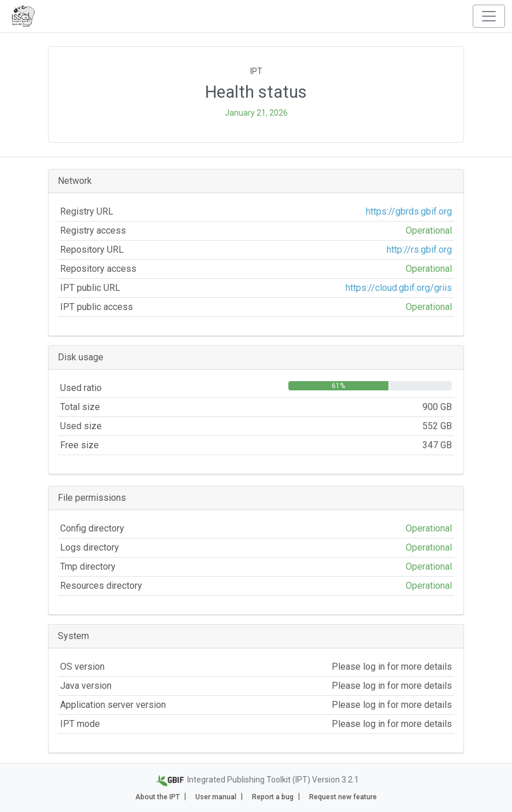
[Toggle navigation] (489, 16)
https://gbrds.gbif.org (409, 211)
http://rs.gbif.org (419, 250)
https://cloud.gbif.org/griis (399, 288)
